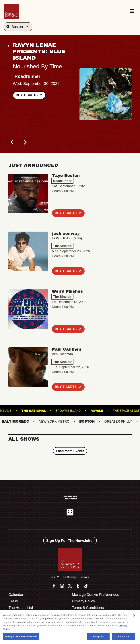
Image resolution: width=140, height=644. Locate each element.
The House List (21, 608)
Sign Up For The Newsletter (70, 541)
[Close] (134, 615)
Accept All (98, 636)
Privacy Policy (83, 601)
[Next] (25, 142)
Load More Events (70, 451)
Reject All (123, 636)
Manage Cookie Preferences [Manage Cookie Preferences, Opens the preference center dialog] (21, 636)
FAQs (13, 601)
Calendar (16, 595)
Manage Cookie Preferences (96, 595)
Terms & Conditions (88, 608)
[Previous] (12, 142)
